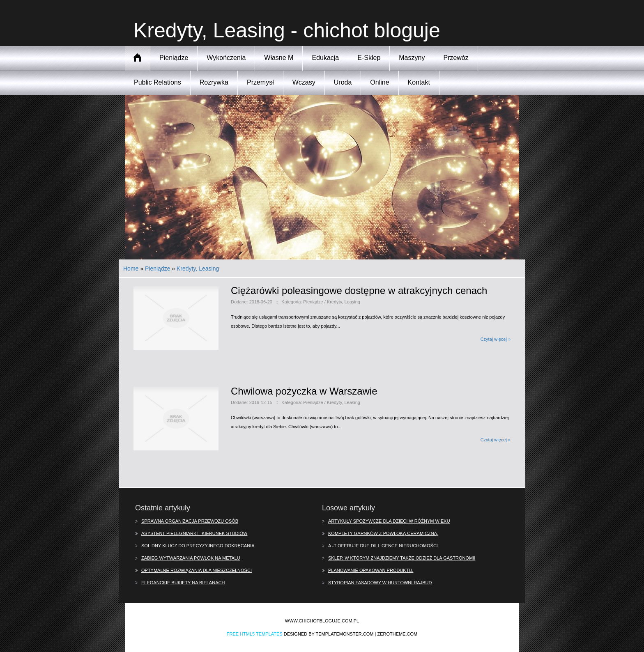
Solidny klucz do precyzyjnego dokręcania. (199, 546)
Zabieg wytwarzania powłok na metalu (191, 558)
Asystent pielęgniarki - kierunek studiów (194, 533)
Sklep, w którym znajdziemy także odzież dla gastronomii (402, 558)
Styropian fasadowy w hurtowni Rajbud (380, 583)
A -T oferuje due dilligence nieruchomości (383, 546)
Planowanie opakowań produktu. (371, 570)
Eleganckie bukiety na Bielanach (183, 583)
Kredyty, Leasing (198, 269)
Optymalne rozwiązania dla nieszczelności (197, 570)
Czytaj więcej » (496, 339)
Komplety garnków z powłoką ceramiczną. (383, 533)
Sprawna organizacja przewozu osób (190, 521)
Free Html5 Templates (255, 634)
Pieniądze (158, 269)
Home (131, 269)
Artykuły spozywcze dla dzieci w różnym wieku (389, 521)
